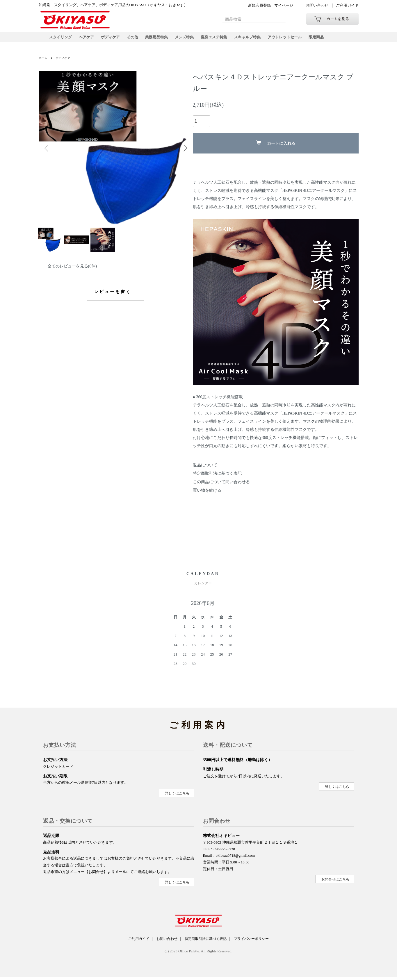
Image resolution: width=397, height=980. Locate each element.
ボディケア (114, 39)
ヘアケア (89, 39)
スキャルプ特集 (259, 39)
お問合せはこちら (335, 883)
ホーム (44, 63)
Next (184, 153)
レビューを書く (113, 301)
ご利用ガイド (347, 5)
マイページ (284, 5)
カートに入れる (276, 148)
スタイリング (61, 39)
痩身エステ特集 (223, 39)
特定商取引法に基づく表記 (217, 478)
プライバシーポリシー (259, 942)
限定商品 (332, 39)
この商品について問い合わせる (221, 487)
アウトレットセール (298, 39)
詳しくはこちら (177, 797)
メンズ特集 (192, 39)
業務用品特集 (163, 39)
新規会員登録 (259, 5)
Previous (47, 153)
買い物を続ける (207, 495)
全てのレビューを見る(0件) (72, 275)
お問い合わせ (317, 5)
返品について (205, 470)
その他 (137, 39)
